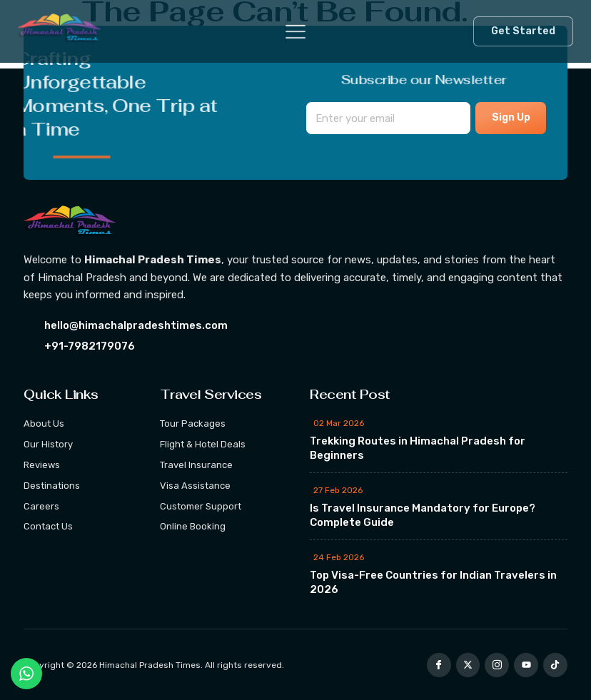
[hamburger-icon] (286, 32)
